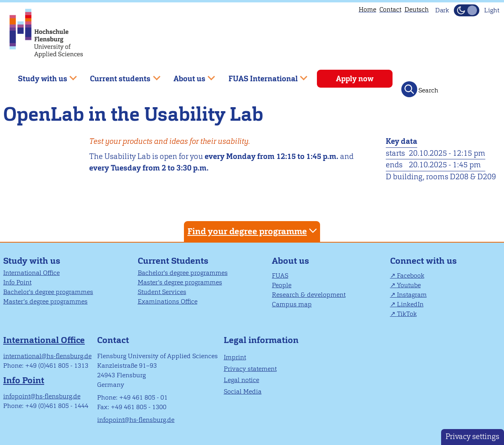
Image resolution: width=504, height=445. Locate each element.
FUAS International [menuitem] (262, 75)
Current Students (173, 261)
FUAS (280, 275)
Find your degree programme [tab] (253, 231)
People (282, 285)
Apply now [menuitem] (355, 79)
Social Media (243, 391)
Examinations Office (168, 301)
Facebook (411, 275)
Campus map (292, 304)
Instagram (412, 295)
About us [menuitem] (189, 75)
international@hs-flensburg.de (47, 356)
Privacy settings (472, 436)
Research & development (309, 295)
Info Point (17, 282)
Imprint (235, 357)
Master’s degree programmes (45, 301)
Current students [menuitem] (120, 75)
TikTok (407, 314)
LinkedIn (410, 304)
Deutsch (417, 9)
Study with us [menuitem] (42, 75)
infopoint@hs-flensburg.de (42, 396)
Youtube (409, 285)
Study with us (32, 261)
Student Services (162, 292)
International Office (31, 273)
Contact (390, 9)
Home (367, 9)
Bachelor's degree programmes (48, 292)
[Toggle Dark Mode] (467, 10)
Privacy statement (250, 369)
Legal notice (241, 380)
